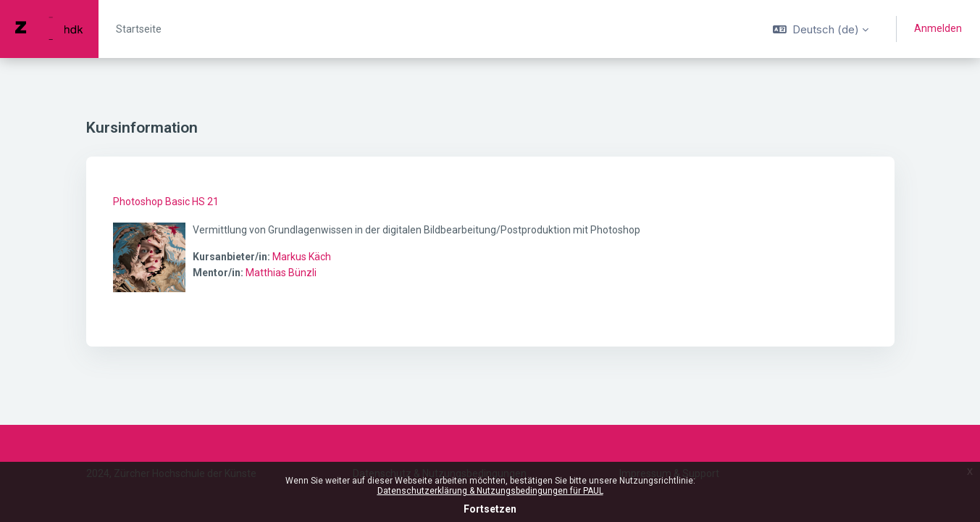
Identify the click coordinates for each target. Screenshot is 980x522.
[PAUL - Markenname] (49, 29)
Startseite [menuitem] (139, 29)
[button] (821, 29)
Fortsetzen (490, 509)
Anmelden (938, 28)
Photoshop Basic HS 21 (166, 202)
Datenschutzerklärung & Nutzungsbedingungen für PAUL (490, 491)
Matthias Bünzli (281, 273)
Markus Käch (302, 257)
